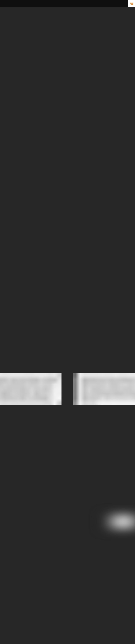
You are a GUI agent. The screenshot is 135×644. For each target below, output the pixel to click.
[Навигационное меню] (131, 4)
